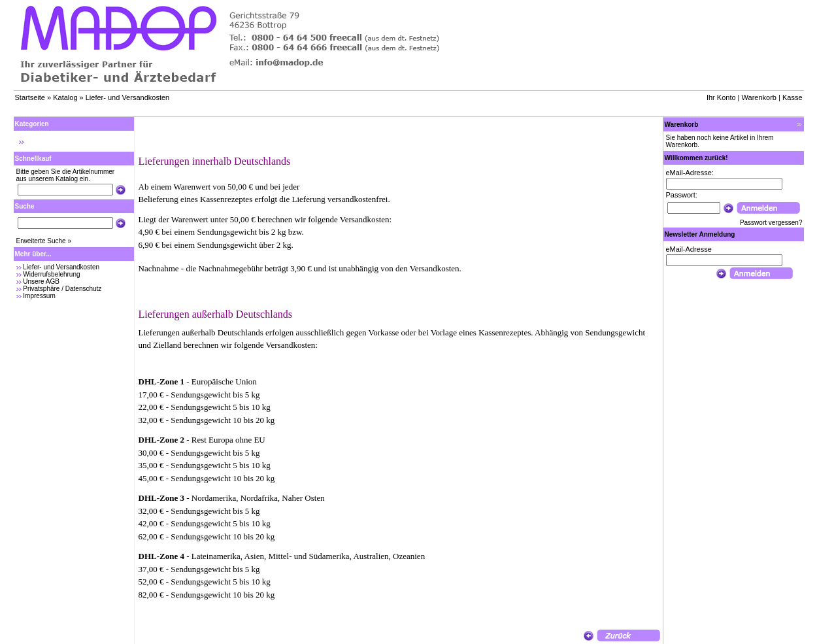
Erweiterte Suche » (44, 241)
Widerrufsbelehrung (51, 274)
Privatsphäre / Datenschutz (62, 289)
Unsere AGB (41, 281)
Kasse (792, 97)
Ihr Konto (721, 97)
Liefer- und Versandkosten (127, 97)
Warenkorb (759, 97)
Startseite (30, 97)
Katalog (65, 97)
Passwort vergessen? (771, 223)
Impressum (39, 296)
